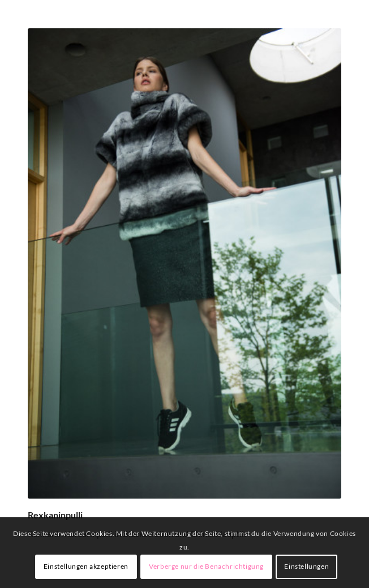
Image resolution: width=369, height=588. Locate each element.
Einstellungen (306, 566)
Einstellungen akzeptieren (86, 566)
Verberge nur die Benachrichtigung (206, 566)
